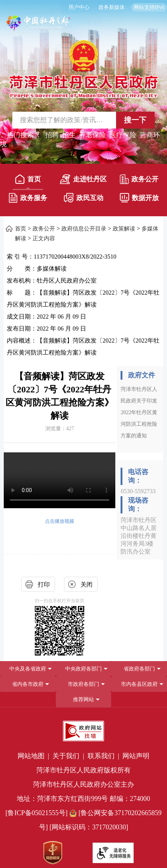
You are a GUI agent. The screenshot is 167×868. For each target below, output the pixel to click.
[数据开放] (139, 199)
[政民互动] (83, 199)
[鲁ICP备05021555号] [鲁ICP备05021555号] (37, 813)
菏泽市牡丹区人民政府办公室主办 (83, 784)
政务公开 (139, 179)
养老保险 (92, 135)
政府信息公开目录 (84, 229)
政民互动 (83, 198)
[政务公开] (139, 181)
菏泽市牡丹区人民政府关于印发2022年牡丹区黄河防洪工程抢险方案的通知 (139, 412)
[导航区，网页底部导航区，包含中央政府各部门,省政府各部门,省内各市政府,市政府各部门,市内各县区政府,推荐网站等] (83, 684)
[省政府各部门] (139, 669)
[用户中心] (80, 7)
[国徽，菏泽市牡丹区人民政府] (83, 68)
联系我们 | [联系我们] (104, 756)
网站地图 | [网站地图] (34, 756)
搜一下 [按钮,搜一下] (135, 120)
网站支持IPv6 (149, 7)
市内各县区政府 (139, 684)
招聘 (52, 135)
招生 (69, 135)
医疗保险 (123, 135)
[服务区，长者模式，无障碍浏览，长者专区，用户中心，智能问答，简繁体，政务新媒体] (83, 7)
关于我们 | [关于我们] (69, 756)
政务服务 (28, 198)
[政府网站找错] (83, 731)
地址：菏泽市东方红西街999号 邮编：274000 (83, 799)
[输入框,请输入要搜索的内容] (58, 120)
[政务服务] (28, 199)
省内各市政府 (28, 684)
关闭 (86, 584)
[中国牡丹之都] (39, 26)
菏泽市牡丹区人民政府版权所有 (83, 770)
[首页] (28, 181)
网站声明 (136, 756)
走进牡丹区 (83, 179)
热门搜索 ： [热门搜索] (25, 135)
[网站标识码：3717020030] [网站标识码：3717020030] (89, 827)
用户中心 (79, 7)
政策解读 (124, 229)
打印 (44, 584)
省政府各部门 (139, 669)
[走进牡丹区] (83, 181)
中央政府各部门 (83, 669)
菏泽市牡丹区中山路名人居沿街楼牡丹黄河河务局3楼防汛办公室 (139, 536)
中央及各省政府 (28, 669)
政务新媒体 (112, 7)
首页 (28, 179)
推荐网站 (83, 700)
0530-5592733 (138, 491)
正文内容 (44, 238)
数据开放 (139, 198)
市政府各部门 (83, 684)
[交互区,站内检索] (83, 120)
